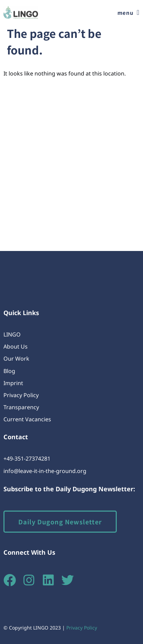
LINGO (12, 334)
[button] (128, 12)
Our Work (16, 359)
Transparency (21, 407)
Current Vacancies (27, 419)
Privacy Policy (21, 395)
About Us (16, 346)
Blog (9, 371)
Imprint (13, 383)
